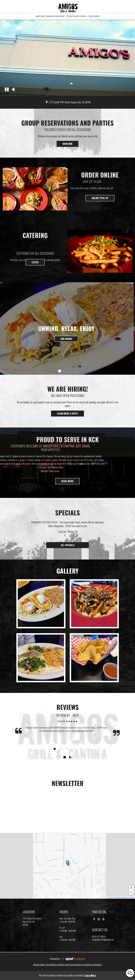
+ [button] (131, 888)
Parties (70, 16)
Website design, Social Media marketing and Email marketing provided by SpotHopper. (67, 964)
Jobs (91, 16)
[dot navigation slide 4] (74, 749)
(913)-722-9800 (99, 936)
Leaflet (110, 897)
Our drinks (67, 339)
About (38, 16)
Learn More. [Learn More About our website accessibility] (90, 976)
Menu (43, 16)
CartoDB (131, 897)
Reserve (97, 16)
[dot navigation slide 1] (55, 749)
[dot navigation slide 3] (67, 749)
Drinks (49, 16)
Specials (56, 16)
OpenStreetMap (121, 897)
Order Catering (81, 16)
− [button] (131, 893)
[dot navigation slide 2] (61, 749)
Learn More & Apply (65, 414)
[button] (7, 90)
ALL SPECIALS (67, 545)
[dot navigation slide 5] (80, 749)
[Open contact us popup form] (130, 973)
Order (63, 16)
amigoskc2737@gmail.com (103, 939)
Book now (65, 144)
